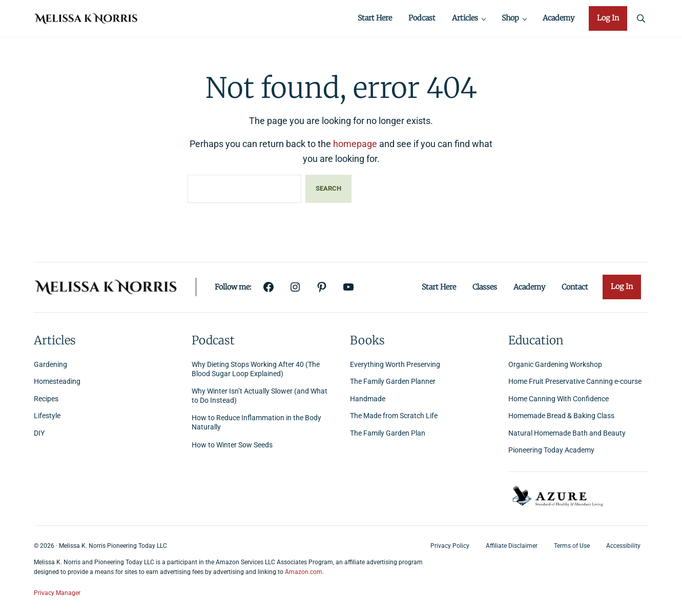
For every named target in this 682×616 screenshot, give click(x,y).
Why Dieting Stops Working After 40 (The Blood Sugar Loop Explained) (256, 369)
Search (328, 190)
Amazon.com (304, 572)
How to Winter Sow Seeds (232, 445)
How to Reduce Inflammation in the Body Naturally (256, 423)
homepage (355, 145)
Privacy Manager (57, 593)
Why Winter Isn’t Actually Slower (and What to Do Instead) (260, 396)
